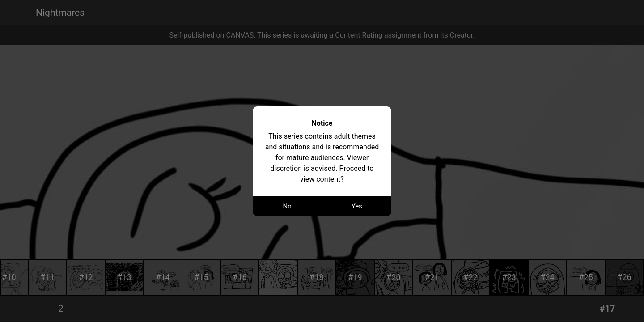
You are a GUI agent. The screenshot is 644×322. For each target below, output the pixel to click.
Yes (357, 206)
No (287, 206)
